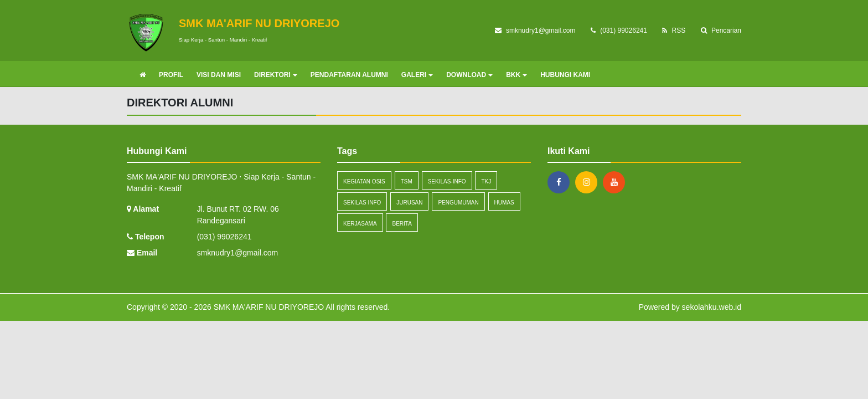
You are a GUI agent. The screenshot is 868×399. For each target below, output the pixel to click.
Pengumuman (458, 203)
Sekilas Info (362, 203)
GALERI (417, 75)
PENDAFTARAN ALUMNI (349, 75)
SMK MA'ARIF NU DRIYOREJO (268, 307)
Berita (402, 224)
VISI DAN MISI (219, 75)
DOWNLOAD (469, 75)
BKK (516, 75)
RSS (674, 30)
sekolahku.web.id (712, 307)
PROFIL (171, 75)
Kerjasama (360, 224)
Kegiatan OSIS (364, 181)
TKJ (486, 181)
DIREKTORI (276, 75)
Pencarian (721, 30)
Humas (504, 203)
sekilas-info (447, 181)
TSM (407, 181)
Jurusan (409, 203)
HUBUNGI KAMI (565, 75)
